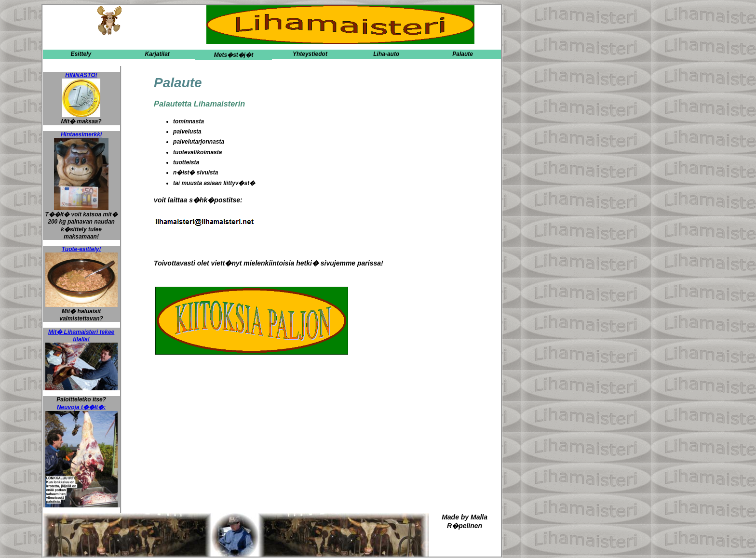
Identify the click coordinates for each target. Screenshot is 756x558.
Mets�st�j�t (234, 55)
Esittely (81, 54)
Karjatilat (157, 54)
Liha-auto (386, 54)
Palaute (463, 54)
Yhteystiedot (310, 54)
